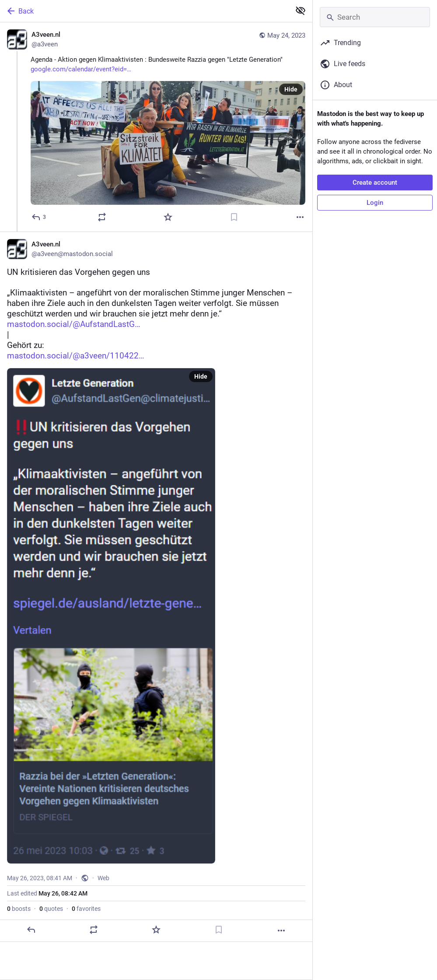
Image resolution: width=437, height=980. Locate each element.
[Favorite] (168, 217)
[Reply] (39, 217)
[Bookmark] (234, 217)
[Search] (375, 17)
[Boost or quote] (102, 217)
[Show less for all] (301, 11)
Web (103, 878)
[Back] (144, 11)
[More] (300, 217)
